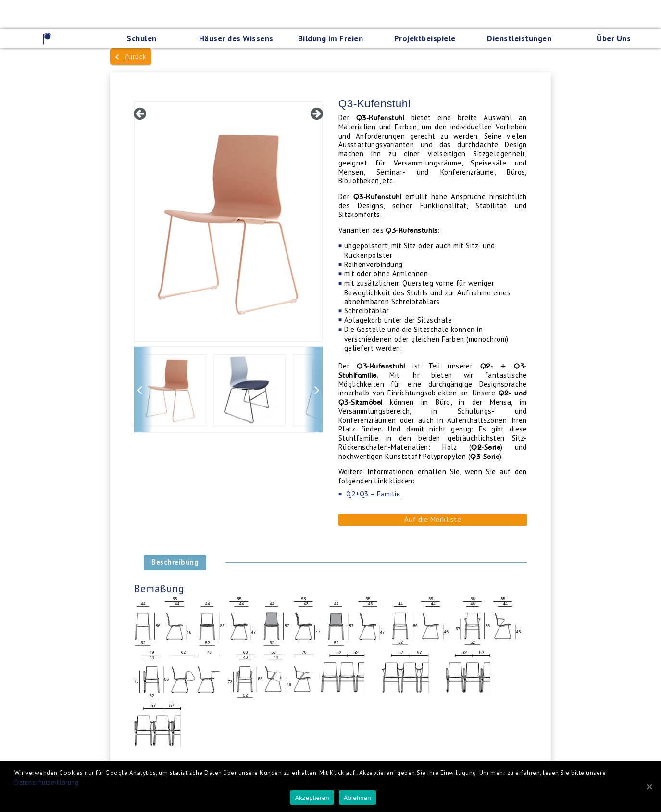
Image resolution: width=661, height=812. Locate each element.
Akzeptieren (312, 798)
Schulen (142, 38)
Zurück (131, 57)
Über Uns (614, 38)
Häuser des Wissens (236, 38)
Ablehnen (357, 798)
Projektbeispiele (425, 38)
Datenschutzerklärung (46, 782)
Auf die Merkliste (433, 519)
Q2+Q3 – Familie (373, 494)
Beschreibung (175, 562)
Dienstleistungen (519, 38)
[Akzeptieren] (649, 787)
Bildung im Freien (331, 38)
